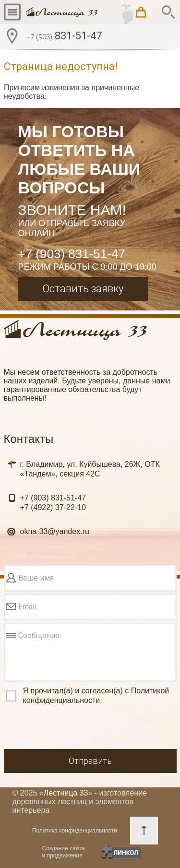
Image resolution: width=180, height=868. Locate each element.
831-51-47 (64, 37)
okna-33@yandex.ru (55, 531)
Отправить (90, 761)
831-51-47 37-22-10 (53, 503)
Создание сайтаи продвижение (64, 852)
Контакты (29, 439)
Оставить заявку (83, 289)
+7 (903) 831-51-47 (72, 254)
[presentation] (77, 728)
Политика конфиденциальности (75, 831)
